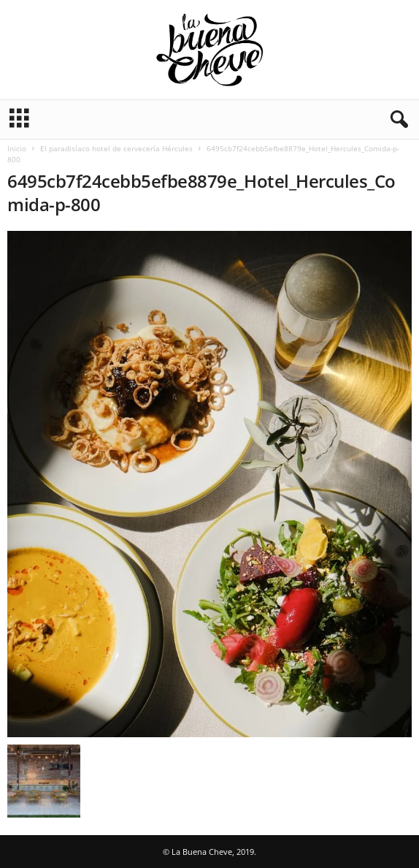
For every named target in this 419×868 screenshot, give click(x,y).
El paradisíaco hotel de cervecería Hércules (116, 148)
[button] (396, 120)
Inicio (17, 148)
